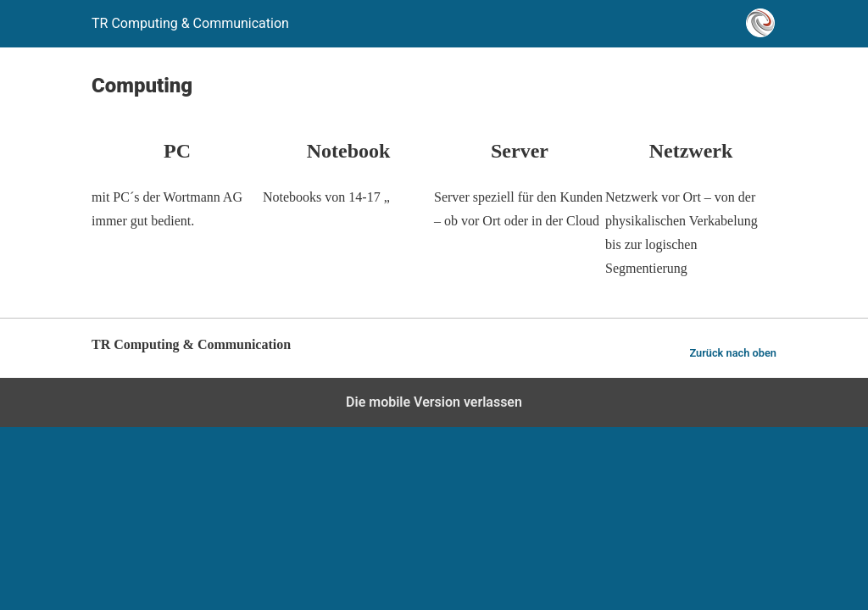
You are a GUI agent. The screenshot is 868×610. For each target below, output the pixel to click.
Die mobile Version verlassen (434, 402)
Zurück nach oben (733, 353)
